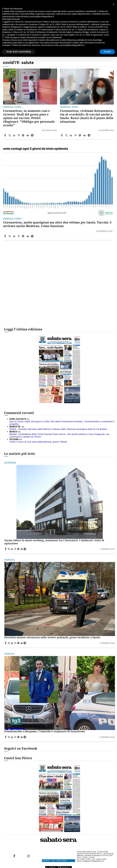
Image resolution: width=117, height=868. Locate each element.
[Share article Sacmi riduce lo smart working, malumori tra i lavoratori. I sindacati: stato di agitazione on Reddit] (22, 549)
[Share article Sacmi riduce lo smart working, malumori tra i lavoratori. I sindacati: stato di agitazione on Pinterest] (16, 549)
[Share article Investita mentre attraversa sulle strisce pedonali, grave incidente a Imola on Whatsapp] (19, 643)
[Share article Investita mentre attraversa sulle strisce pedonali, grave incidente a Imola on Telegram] (25, 643)
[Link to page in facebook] (14, 856)
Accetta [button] (107, 52)
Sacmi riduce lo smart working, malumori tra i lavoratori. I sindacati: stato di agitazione (54, 542)
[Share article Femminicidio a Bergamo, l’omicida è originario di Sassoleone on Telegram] (25, 737)
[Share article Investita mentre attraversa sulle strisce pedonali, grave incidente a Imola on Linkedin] (12, 643)
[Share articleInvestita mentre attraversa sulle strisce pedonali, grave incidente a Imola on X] (9, 643)
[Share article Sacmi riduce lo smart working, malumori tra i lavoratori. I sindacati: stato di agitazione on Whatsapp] (19, 549)
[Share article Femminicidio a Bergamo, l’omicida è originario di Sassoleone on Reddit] (22, 737)
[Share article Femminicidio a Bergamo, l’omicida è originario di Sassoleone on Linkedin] (12, 737)
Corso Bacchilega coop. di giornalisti (93, 852)
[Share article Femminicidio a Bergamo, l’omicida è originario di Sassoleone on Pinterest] (16, 737)
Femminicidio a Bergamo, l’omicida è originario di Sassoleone (45, 731)
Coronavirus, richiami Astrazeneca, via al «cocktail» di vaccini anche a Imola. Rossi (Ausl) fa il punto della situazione (87, 116)
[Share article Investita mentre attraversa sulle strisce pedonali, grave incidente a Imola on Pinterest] (16, 643)
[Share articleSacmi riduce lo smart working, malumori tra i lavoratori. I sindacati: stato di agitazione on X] (9, 549)
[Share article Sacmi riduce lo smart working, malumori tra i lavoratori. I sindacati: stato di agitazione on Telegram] (25, 549)
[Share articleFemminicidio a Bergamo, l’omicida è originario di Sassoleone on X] (9, 737)
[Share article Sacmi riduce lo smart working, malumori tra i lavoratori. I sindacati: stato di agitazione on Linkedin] (12, 549)
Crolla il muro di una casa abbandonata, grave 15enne (38, 442)
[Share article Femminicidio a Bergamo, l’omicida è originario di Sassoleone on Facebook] (6, 737)
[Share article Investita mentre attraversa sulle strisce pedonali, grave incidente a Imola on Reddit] (22, 643)
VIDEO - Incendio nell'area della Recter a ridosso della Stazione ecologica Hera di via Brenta (58, 429)
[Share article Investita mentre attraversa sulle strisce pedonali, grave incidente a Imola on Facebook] (6, 643)
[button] (114, 4)
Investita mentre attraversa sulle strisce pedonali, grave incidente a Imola (52, 637)
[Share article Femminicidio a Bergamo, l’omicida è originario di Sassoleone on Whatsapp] (19, 737)
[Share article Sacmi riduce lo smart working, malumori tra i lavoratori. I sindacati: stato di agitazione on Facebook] (6, 549)
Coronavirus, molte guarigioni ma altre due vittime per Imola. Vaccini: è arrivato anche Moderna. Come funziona (57, 224)
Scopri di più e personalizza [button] (19, 52)
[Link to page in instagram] (29, 856)
